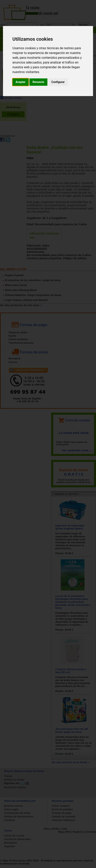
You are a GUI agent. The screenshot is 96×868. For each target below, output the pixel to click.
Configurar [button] (58, 82)
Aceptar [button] (21, 82)
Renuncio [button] (38, 82)
